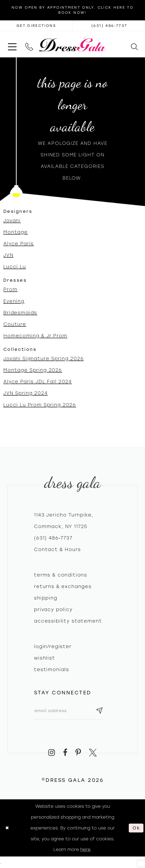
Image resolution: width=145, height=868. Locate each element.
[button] (12, 44)
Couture (15, 324)
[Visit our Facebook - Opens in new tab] (65, 752)
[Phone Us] (29, 44)
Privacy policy (53, 609)
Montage (16, 232)
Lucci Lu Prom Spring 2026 (40, 405)
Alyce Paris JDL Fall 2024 (38, 382)
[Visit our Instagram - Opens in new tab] (52, 752)
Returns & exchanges (63, 586)
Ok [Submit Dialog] (137, 828)
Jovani (12, 220)
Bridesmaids (20, 313)
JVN (8, 255)
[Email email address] (69, 711)
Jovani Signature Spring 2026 (44, 358)
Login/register (53, 646)
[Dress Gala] (73, 44)
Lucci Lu (15, 267)
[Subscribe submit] (100, 711)
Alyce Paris (19, 244)
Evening (14, 301)
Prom (10, 289)
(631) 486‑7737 (53, 538)
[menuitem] (12, 44)
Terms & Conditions (61, 575)
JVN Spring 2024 (26, 393)
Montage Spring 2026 (33, 370)
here (85, 850)
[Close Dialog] (7, 828)
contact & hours (57, 549)
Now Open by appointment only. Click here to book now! (72, 10)
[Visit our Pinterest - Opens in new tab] (78, 752)
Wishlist (45, 658)
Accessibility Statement (68, 621)
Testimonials (52, 669)
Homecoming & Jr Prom (35, 336)
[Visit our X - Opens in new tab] (93, 752)
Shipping (46, 598)
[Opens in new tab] (36, 26)
